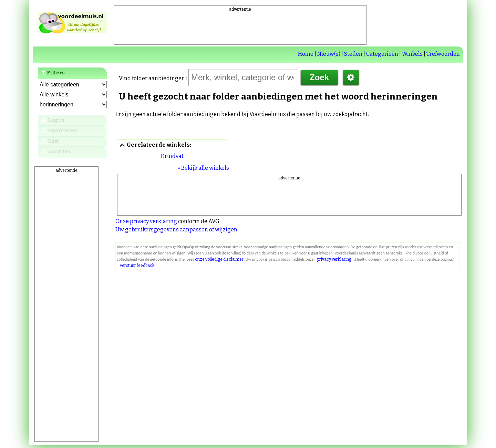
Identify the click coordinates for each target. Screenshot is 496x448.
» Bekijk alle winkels (203, 168)
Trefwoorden (443, 54)
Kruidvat (172, 156)
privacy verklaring (334, 259)
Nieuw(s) (329, 54)
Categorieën (382, 54)
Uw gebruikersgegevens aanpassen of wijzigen (176, 230)
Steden (353, 54)
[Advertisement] (240, 28)
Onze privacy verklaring (146, 221)
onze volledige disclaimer (219, 259)
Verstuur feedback (137, 265)
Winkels (412, 54)
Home (306, 54)
